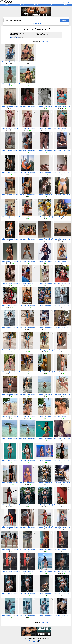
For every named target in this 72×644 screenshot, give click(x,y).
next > (43, 41)
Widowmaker (51, 36)
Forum (65, 5)
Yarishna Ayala (58, 217)
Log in (63, 2)
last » (48, 41)
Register (69, 2)
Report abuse (43, 641)
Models (36, 5)
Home (7, 5)
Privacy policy (34, 641)
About (26, 641)
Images (22, 5)
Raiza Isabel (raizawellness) (10, 62)
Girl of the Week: (15, 37)
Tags (50, 5)
